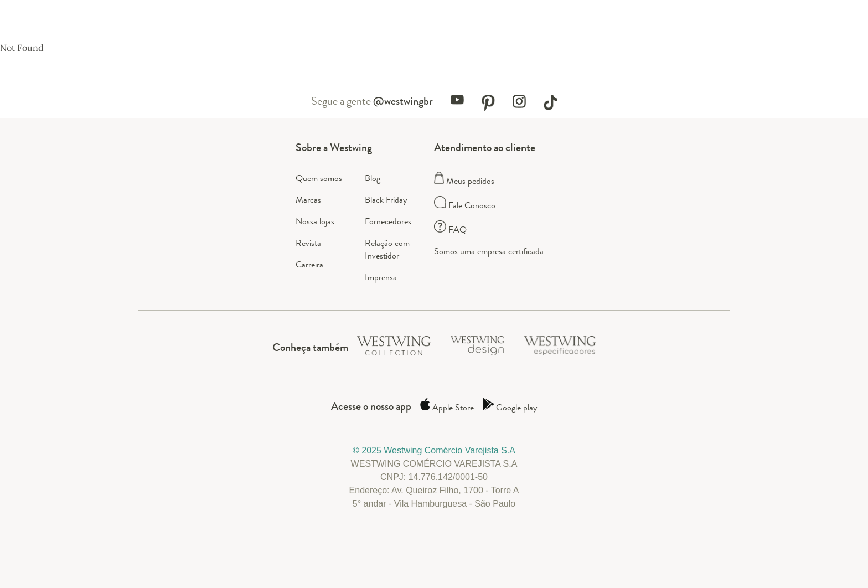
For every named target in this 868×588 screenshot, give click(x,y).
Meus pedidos (464, 181)
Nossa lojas (315, 221)
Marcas (308, 200)
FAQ (450, 229)
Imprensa (381, 277)
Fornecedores (388, 221)
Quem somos (319, 178)
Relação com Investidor (387, 249)
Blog (373, 178)
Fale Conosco (465, 205)
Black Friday (386, 200)
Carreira (309, 264)
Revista (308, 243)
